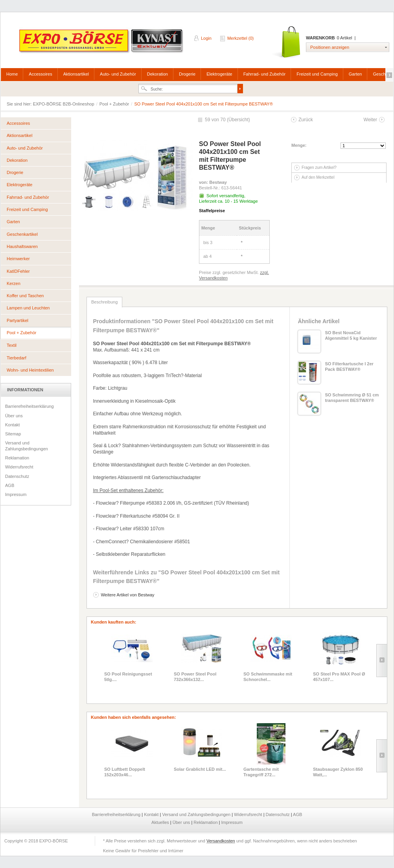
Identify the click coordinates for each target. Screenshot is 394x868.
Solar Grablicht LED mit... (200, 769)
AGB (10, 485)
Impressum (16, 494)
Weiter (370, 120)
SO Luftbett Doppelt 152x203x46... (125, 772)
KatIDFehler (18, 271)
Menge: (299, 145)
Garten (355, 74)
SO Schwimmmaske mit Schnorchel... (268, 677)
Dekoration (157, 74)
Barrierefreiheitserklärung (29, 406)
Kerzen (14, 283)
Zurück (306, 120)
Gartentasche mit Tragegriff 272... (261, 772)
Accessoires (40, 74)
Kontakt (12, 425)
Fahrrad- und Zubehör (265, 74)
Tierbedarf (17, 358)
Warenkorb (287, 42)
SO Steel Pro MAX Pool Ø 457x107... (339, 677)
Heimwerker (18, 259)
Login (206, 38)
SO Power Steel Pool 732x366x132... (195, 677)
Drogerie (187, 74)
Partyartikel (17, 320)
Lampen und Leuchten (28, 308)
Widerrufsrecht (19, 467)
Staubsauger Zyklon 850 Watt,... (338, 772)
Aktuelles (161, 822)
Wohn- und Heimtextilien (30, 370)
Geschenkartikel (22, 234)
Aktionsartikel (76, 74)
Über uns (14, 416)
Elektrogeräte (219, 74)
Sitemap (13, 434)
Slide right (382, 661)
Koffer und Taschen (25, 296)
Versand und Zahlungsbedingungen (27, 446)
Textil (12, 345)
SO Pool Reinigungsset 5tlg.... (128, 677)
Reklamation (17, 458)
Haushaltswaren (22, 246)
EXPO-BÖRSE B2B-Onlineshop (102, 44)
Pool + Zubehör (115, 104)
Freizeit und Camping (317, 74)
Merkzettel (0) (240, 38)
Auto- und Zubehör (118, 74)
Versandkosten (221, 841)
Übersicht (238, 120)
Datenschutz (17, 476)
